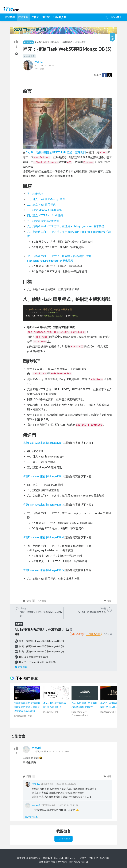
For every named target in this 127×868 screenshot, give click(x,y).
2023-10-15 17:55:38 (45, 65)
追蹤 (42, 601)
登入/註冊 (116, 17)
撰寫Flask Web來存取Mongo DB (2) (44, 476)
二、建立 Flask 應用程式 (41, 205)
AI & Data (28, 42)
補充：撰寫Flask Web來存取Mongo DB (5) (41, 651)
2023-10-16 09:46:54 (68, 805)
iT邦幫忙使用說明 (78, 862)
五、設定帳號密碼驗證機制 (43, 221)
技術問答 (10, 17)
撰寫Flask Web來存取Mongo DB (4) (44, 537)
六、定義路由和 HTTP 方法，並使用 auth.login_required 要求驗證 (66, 226)
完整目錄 (21, 667)
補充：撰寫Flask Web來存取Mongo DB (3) (41, 641)
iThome (71, 858)
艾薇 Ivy (39, 62)
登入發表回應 (31, 817)
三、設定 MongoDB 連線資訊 (44, 210)
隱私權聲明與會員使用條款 (53, 862)
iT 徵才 (35, 17)
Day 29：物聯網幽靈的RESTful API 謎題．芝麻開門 (56, 152)
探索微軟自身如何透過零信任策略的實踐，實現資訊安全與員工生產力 (27, 707)
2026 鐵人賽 (60, 17)
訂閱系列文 (93, 634)
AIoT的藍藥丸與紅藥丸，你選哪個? (53, 42)
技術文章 (23, 17)
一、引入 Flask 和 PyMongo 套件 (46, 199)
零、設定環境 (35, 194)
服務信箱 (105, 858)
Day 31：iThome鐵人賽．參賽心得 (37, 662)
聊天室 (46, 17)
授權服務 (93, 858)
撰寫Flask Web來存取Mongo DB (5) (44, 570)
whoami (36, 748)
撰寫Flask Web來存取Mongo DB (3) (44, 505)
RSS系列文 (77, 634)
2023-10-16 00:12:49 (66, 784)
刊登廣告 (82, 858)
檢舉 (107, 601)
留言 (29, 601)
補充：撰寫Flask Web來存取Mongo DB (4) (41, 646)
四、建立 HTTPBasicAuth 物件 (45, 215)
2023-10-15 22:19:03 (59, 751)
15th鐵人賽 (29, 56)
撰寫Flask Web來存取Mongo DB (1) (44, 443)
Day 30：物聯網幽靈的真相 (33, 657)
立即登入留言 (63, 839)
